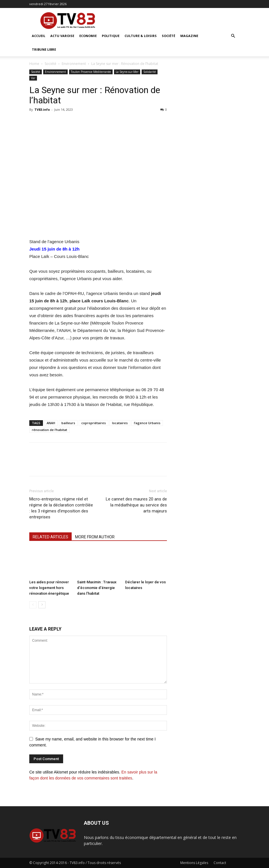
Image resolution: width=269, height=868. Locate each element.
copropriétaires (94, 423)
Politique (111, 36)
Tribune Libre (44, 49)
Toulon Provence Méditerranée (91, 72)
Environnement (74, 64)
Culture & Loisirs (141, 36)
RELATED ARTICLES (50, 537)
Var (33, 78)
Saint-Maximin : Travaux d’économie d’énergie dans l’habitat (97, 588)
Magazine (189, 36)
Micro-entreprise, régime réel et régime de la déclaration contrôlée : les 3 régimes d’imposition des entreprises (61, 508)
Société (168, 36)
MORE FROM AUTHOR (95, 537)
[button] (233, 36)
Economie (88, 36)
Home (34, 64)
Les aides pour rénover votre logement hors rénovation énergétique (49, 588)
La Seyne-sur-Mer (127, 72)
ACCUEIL (39, 36)
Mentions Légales (194, 863)
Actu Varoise (62, 36)
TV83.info (42, 109)
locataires (120, 423)
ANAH (51, 423)
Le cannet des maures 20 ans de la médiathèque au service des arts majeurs (136, 505)
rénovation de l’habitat (49, 430)
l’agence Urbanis (147, 423)
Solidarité (150, 72)
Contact (220, 863)
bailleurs (68, 423)
